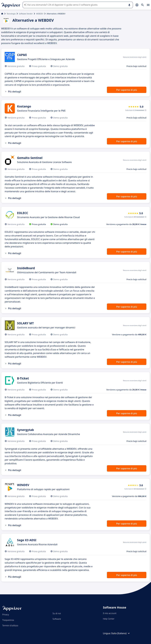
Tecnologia (11, 14)
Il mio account (110, 613)
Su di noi (57, 613)
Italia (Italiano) (121, 633)
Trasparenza (8, 620)
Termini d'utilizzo (10, 625)
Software (57, 619)
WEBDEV (40, 14)
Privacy (6, 614)
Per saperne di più (127, 90)
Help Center (109, 619)
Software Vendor (26, 14)
